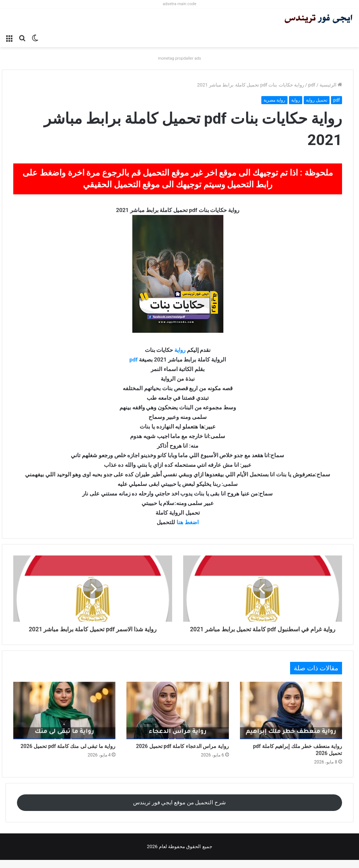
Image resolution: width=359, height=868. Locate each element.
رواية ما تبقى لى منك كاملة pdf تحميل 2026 (68, 754)
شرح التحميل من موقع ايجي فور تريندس (179, 811)
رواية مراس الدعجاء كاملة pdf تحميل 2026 (182, 754)
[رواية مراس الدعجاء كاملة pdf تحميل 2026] (177, 719)
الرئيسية (331, 85)
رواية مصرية (274, 100)
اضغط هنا (188, 522)
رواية (296, 100)
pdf (312, 85)
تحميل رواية (317, 100)
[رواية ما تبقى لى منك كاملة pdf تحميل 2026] (64, 719)
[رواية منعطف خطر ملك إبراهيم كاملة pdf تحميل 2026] (291, 719)
